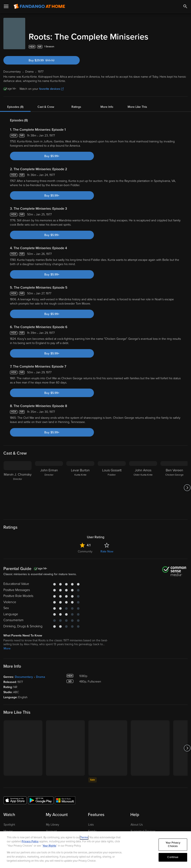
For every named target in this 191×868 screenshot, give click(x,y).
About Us (137, 825)
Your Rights (49, 846)
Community (85, 551)
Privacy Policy (30, 841)
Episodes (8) (15, 107)
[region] (95, 850)
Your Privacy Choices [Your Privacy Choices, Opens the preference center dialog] (173, 845)
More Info (107, 107)
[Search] (185, 6)
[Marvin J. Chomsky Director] (18, 488)
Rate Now (107, 551)
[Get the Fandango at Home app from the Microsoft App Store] (65, 800)
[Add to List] (185, 47)
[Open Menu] (6, 6)
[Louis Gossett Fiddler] (112, 488)
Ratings (76, 107)
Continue (173, 857)
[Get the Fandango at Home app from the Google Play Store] (41, 800)
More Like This (137, 107)
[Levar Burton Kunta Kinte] (80, 488)
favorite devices (51, 89)
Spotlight (9, 825)
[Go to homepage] (39, 6)
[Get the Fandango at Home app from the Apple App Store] (15, 800)
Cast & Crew (46, 107)
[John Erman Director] (49, 488)
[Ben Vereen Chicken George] (174, 488)
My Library (53, 825)
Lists (91, 825)
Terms (84, 837)
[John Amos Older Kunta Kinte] (143, 488)
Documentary (24, 677)
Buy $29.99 (49, 60)
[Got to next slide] (187, 488)
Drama (41, 677)
